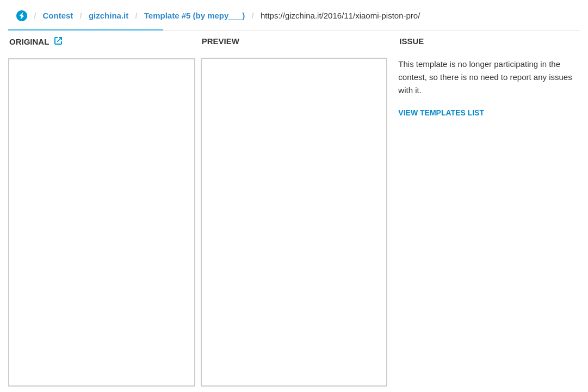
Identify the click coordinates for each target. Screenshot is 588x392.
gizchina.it (109, 16)
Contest (58, 16)
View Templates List (441, 113)
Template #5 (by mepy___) (195, 16)
